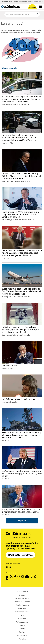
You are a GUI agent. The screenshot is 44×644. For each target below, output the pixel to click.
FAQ (22, 615)
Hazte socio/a (32, 7)
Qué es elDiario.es (22, 592)
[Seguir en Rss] (7, 579)
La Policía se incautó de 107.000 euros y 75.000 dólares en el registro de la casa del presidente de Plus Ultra (21, 176)
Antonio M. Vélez (7, 143)
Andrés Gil (5, 440)
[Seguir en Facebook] (15, 577)
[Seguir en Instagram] (23, 577)
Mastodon (22, 639)
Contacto (22, 625)
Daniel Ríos (31, 220)
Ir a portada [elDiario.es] (22, 521)
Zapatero (16, 2)
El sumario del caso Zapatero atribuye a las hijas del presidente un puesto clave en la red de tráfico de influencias (21, 99)
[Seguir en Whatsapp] (36, 577)
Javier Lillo (26, 104)
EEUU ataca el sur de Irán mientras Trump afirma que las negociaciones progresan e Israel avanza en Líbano (22, 435)
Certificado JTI (22, 635)
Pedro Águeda (17, 104)
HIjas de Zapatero (23, 2)
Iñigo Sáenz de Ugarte (9, 402)
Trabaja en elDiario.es (22, 598)
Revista (22, 629)
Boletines (22, 632)
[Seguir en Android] (7, 567)
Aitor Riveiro (6, 220)
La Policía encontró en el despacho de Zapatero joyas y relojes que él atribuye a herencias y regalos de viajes (20, 330)
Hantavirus (31, 2)
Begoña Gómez (38, 2)
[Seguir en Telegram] (19, 577)
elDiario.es (5, 258)
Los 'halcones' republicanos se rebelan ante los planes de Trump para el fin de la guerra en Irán (22, 473)
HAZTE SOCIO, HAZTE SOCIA (20, 555)
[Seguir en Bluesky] (7, 577)
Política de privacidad (22, 612)
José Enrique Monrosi (19, 220)
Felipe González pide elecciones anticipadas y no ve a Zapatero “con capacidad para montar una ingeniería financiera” (22, 253)
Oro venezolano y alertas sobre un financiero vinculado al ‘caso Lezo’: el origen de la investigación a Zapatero (19, 138)
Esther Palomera (7, 368)
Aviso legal (22, 608)
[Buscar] (37, 14)
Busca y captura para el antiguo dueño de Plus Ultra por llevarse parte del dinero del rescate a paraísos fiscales (21, 291)
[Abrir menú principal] (40, 7)
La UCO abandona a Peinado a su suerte (20, 399)
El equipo (22, 595)
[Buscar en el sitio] (20, 14)
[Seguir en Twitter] (11, 577)
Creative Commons (22, 605)
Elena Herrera (6, 104)
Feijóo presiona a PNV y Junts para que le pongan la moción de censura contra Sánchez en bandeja (20, 214)
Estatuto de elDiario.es (22, 602)
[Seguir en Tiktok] (32, 577)
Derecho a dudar (9, 366)
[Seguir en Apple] (10, 567)
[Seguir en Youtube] (27, 577)
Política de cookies (22, 622)
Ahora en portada (9, 68)
